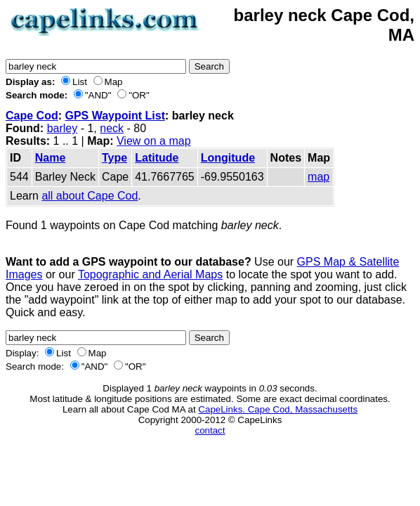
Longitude (228, 158)
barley (63, 128)
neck (112, 128)
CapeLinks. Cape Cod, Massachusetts (278, 409)
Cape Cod (32, 116)
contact (210, 430)
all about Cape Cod (90, 196)
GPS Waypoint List (115, 116)
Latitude (157, 158)
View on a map (154, 141)
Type (114, 158)
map (319, 177)
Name (51, 158)
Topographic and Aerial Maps (150, 274)
